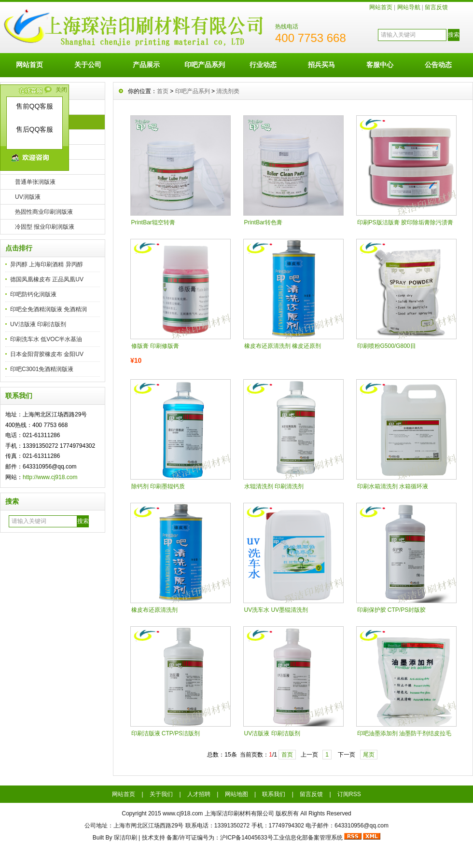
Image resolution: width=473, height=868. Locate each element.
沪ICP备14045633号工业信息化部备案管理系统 (281, 838)
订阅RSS (349, 794)
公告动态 (438, 65)
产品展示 (146, 65)
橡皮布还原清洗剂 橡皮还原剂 (283, 346)
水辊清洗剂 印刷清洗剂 (274, 486)
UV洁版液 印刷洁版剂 (38, 324)
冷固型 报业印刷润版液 (45, 227)
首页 (163, 91)
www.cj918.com (183, 813)
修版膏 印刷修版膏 (155, 346)
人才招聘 (199, 794)
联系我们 (274, 794)
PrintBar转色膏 (263, 222)
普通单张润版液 (35, 182)
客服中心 (380, 65)
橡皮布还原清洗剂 (154, 610)
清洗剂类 (228, 91)
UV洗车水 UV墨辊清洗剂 (276, 610)
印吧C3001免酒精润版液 (42, 369)
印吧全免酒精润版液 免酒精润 (49, 309)
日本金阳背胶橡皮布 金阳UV (47, 354)
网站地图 (236, 794)
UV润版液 (28, 197)
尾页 (369, 755)
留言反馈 (436, 7)
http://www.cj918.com (50, 477)
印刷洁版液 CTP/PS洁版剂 (166, 733)
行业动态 (263, 65)
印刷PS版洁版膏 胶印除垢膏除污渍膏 (405, 222)
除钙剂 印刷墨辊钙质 (158, 486)
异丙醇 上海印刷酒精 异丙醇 (47, 264)
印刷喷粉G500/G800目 (387, 346)
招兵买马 (321, 65)
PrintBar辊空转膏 (153, 222)
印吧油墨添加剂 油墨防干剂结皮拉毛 (404, 733)
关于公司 (88, 65)
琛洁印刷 (125, 838)
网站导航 (409, 7)
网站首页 (381, 7)
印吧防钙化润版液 (33, 294)
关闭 (61, 90)
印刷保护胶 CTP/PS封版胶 (392, 610)
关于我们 (161, 794)
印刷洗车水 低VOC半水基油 (46, 339)
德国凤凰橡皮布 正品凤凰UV (47, 279)
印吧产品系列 (205, 65)
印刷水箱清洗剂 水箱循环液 (393, 486)
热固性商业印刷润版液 (44, 212)
